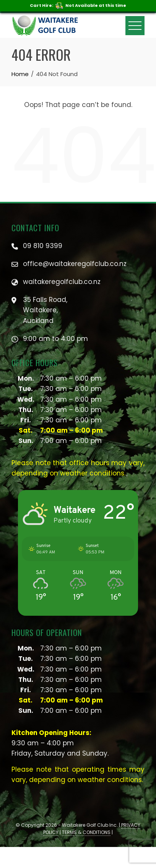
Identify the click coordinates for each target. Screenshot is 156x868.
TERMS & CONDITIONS (86, 832)
